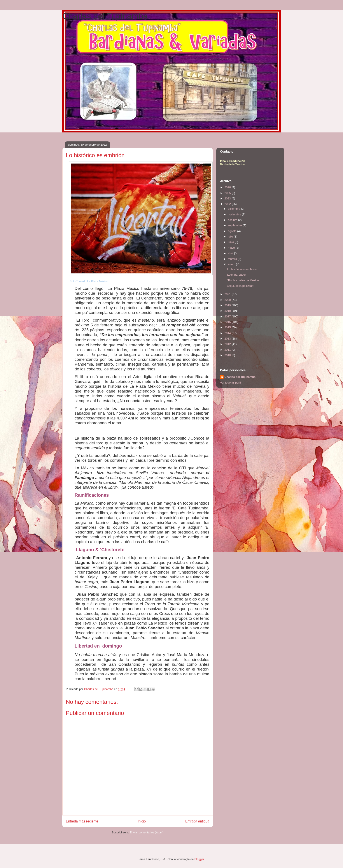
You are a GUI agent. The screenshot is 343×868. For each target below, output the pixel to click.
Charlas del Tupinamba (105, 16)
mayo (232, 248)
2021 (228, 294)
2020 (228, 300)
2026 (228, 187)
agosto (233, 231)
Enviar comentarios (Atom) (147, 832)
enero (232, 264)
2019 (228, 305)
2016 (228, 322)
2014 (228, 333)
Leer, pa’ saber (236, 275)
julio (231, 237)
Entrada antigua (197, 821)
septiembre (235, 225)
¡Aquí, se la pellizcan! (241, 286)
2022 (228, 204)
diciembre (234, 209)
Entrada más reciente (82, 821)
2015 (228, 327)
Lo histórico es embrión (242, 269)
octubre (233, 220)
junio (231, 242)
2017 (228, 316)
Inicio (142, 821)
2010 (228, 355)
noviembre (235, 214)
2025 (228, 193)
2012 (228, 344)
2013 (228, 339)
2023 (228, 198)
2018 (228, 311)
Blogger (199, 859)
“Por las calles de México (243, 280)
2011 (228, 350)
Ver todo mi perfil (231, 383)
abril (231, 253)
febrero (233, 259)
